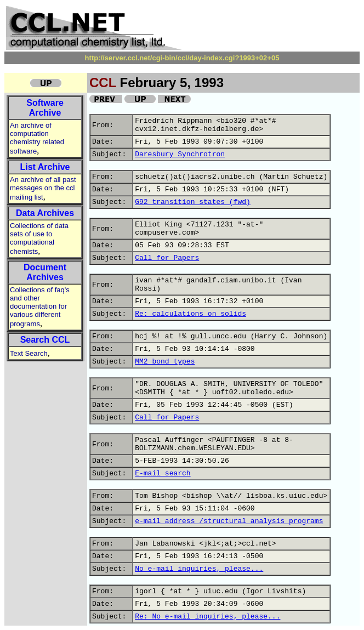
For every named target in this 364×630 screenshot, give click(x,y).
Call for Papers (167, 258)
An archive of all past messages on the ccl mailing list (43, 188)
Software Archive (45, 108)
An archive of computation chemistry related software (37, 138)
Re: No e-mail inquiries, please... (207, 617)
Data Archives (45, 213)
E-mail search (163, 473)
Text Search (29, 353)
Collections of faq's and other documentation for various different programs (40, 307)
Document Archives (45, 272)
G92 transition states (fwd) (193, 202)
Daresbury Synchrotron (180, 154)
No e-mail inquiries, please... (199, 569)
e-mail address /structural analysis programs (229, 521)
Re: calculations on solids (190, 314)
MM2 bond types (165, 362)
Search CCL (45, 340)
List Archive (45, 167)
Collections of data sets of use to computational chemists (39, 239)
